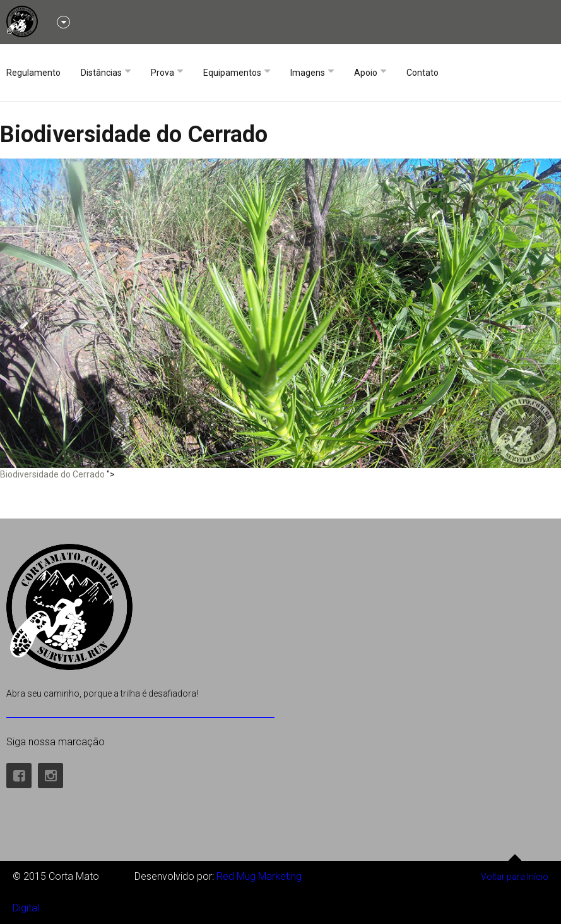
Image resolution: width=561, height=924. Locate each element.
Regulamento (33, 73)
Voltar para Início (515, 871)
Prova (162, 73)
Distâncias (101, 73)
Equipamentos (232, 73)
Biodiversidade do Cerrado (134, 135)
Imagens (308, 73)
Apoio (366, 73)
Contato (422, 73)
